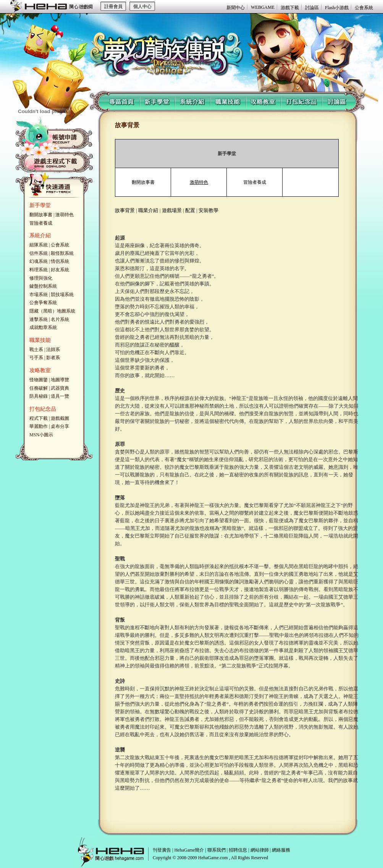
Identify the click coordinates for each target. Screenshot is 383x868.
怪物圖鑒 (39, 380)
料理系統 (39, 270)
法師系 (53, 350)
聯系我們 (217, 850)
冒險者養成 (41, 223)
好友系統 (60, 270)
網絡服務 (281, 850)
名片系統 (60, 319)
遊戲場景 (172, 210)
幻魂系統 (39, 261)
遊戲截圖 (60, 418)
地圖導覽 (60, 380)
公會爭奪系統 (43, 303)
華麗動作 (39, 426)
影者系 (53, 358)
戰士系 (36, 350)
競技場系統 (62, 295)
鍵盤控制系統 (43, 286)
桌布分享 (60, 426)
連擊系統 (39, 319)
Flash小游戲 (337, 8)
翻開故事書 (41, 215)
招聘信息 (238, 850)
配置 (190, 210)
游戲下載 (290, 8)
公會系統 (364, 8)
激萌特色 (65, 215)
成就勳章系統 (43, 327)
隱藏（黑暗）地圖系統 (52, 311)
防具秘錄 (39, 396)
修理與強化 (41, 278)
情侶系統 (60, 261)
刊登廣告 (162, 850)
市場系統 (39, 295)
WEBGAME (263, 7)
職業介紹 (148, 210)
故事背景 (125, 210)
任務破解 (39, 388)
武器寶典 (60, 388)
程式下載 (39, 418)
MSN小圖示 (41, 435)
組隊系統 (39, 245)
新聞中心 (236, 8)
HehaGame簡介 (189, 850)
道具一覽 (60, 396)
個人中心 (142, 6)
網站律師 (260, 850)
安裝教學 (208, 210)
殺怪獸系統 (62, 253)
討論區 (312, 8)
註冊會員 (113, 6)
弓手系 (36, 358)
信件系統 (39, 253)
